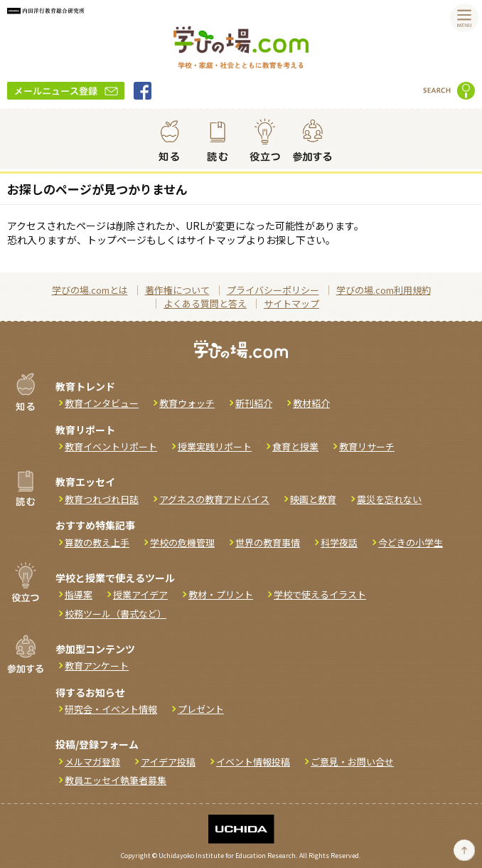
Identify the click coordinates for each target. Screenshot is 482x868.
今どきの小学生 (411, 542)
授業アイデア (140, 594)
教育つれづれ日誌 (102, 499)
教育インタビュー (102, 403)
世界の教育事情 (268, 542)
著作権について (177, 290)
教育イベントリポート (111, 446)
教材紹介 (311, 403)
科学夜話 (339, 542)
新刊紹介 (254, 403)
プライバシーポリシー (273, 290)
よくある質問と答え (205, 303)
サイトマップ (291, 303)
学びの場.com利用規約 (384, 290)
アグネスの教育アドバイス (214, 499)
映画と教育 (313, 499)
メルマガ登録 (92, 762)
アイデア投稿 (168, 762)
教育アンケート (97, 666)
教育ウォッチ (187, 403)
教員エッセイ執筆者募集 (116, 780)
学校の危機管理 (182, 542)
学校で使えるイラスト (320, 594)
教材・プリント (221, 594)
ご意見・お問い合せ (352, 762)
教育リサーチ (367, 446)
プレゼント (201, 709)
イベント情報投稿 (253, 762)
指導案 (79, 594)
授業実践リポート (215, 446)
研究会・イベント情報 (111, 709)
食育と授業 (295, 446)
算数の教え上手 (97, 542)
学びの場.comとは (90, 290)
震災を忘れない (389, 499)
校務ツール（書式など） (116, 614)
